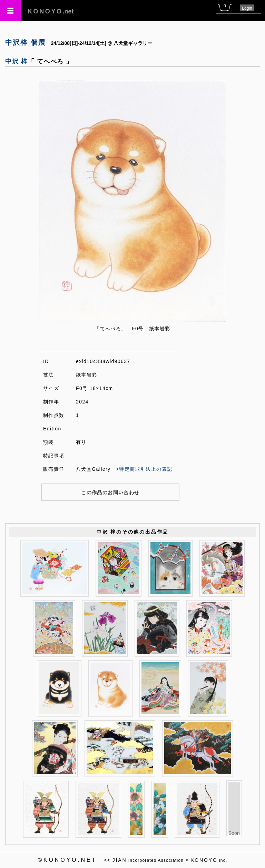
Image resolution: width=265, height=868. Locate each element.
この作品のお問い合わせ (110, 492)
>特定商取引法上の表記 (144, 469)
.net (51, 11)
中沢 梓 (17, 61)
